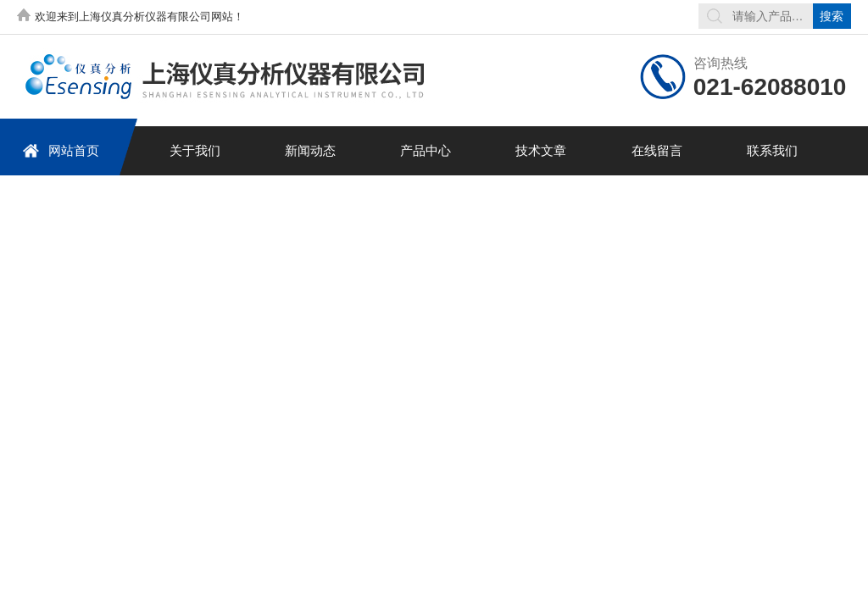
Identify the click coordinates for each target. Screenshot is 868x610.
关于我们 (195, 150)
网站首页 (61, 150)
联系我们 (772, 150)
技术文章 (541, 150)
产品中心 (426, 150)
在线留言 (657, 150)
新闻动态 (310, 150)
